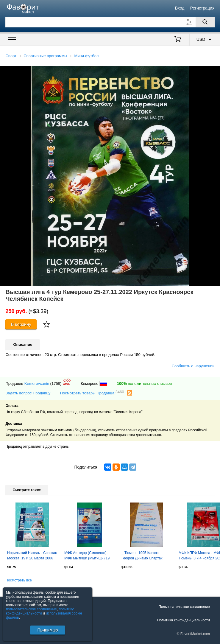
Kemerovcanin (37, 384)
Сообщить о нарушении (193, 366)
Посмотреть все (18, 580)
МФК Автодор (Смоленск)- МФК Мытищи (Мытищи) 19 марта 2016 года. (87, 556)
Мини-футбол (86, 56)
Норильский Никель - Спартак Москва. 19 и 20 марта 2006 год (32, 556)
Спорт (11, 56)
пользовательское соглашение (31, 609)
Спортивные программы (45, 56)
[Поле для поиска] (110, 22)
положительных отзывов (144, 384)
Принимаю (47, 630)
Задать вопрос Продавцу (28, 393)
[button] (215, 71)
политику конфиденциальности (40, 611)
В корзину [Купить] (21, 324)
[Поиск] (205, 22)
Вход (180, 8)
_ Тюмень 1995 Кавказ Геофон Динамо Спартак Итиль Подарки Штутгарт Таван (142, 556)
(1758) (56, 384)
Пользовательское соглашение (184, 607)
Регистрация (202, 8)
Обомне (67, 382)
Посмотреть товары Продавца (92, 393)
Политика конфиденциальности (184, 620)
